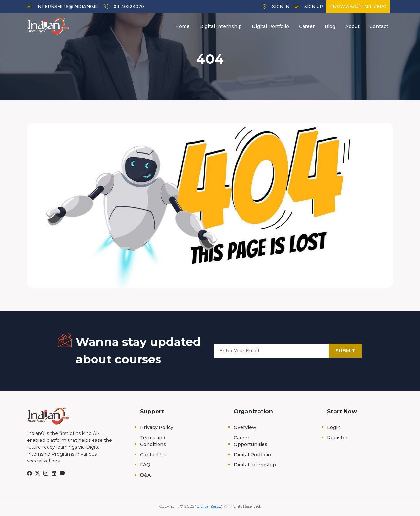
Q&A (145, 475)
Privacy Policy (157, 427)
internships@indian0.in (63, 6)
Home (182, 26)
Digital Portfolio (270, 26)
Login (334, 427)
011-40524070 (124, 6)
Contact (379, 26)
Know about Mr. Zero (358, 6)
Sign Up (309, 6)
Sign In (276, 6)
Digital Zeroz (209, 506)
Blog (330, 26)
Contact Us (153, 455)
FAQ (145, 465)
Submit (345, 350)
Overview (245, 427)
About (352, 26)
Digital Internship (221, 26)
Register (337, 438)
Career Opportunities (251, 441)
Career (307, 26)
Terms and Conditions (153, 441)
